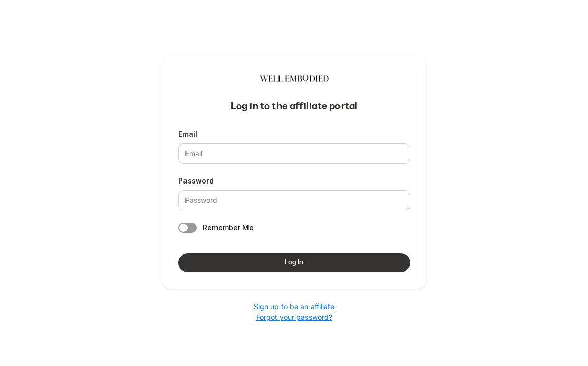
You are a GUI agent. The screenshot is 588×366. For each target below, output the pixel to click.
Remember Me (228, 227)
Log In (294, 262)
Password (196, 181)
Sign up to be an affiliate (294, 306)
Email (188, 134)
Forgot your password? (294, 317)
